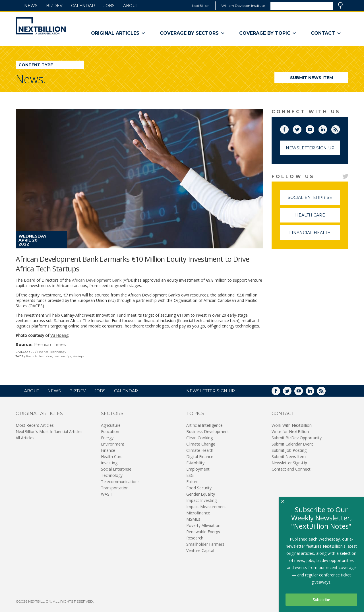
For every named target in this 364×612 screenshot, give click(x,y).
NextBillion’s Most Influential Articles (49, 431)
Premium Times (50, 345)
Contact (326, 33)
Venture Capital (200, 550)
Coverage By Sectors (192, 33)
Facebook (288, 128)
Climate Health (200, 450)
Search (340, 5)
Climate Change (201, 444)
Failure (192, 482)
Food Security (199, 488)
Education (110, 431)
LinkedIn (327, 128)
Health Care (318, 218)
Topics (195, 414)
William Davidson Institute (243, 6)
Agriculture (111, 425)
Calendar (83, 6)
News (31, 6)
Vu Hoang (59, 335)
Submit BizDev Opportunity (297, 438)
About (131, 6)
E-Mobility (195, 463)
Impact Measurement (206, 507)
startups (78, 356)
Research (195, 538)
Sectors (112, 414)
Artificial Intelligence (204, 425)
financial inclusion (39, 356)
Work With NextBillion (292, 425)
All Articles (25, 438)
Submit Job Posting (289, 450)
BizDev (54, 6)
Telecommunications (120, 482)
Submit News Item (312, 78)
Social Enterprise (314, 200)
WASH (107, 494)
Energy (107, 438)
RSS (340, 128)
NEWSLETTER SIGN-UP (211, 391)
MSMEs (193, 519)
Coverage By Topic (268, 33)
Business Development (208, 431)
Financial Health (315, 235)
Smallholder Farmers (205, 544)
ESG (190, 475)
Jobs (109, 6)
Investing (109, 463)
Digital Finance (200, 457)
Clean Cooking (199, 438)
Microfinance (198, 513)
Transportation (115, 488)
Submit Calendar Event (292, 444)
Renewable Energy (203, 532)
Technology (58, 352)
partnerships (62, 356)
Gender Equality (201, 494)
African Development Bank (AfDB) (103, 280)
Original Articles (118, 33)
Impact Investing (201, 500)
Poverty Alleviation (203, 525)
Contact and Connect (291, 469)
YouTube (314, 128)
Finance (43, 352)
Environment (113, 444)
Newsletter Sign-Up (310, 148)
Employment (198, 469)
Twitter (301, 128)
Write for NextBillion (290, 431)
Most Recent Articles (35, 425)
